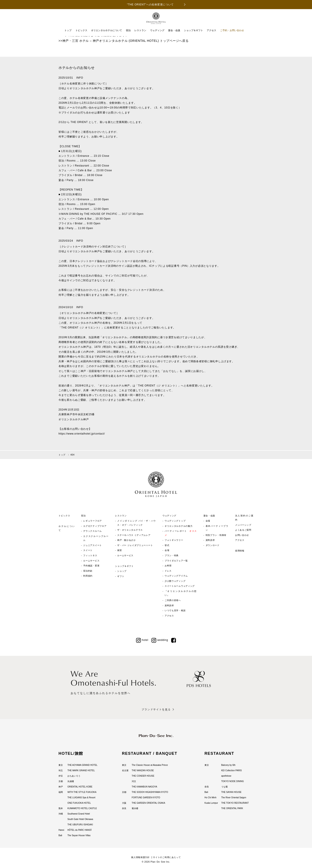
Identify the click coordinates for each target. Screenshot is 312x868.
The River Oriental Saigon (234, 798)
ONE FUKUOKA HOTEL (79, 803)
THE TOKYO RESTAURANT (235, 803)
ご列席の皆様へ (173, 600)
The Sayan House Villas (79, 835)
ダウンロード (213, 545)
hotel (142, 640)
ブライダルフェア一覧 (176, 561)
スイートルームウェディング (180, 586)
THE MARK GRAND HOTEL (81, 770)
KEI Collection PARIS (232, 770)
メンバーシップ (243, 525)
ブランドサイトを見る (156, 709)
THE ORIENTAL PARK (232, 808)
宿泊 (128, 30)
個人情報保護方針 (140, 857)
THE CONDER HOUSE (143, 776)
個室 (119, 550)
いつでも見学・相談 (175, 610)
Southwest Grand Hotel (79, 814)
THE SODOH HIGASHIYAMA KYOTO (150, 792)
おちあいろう (74, 776)
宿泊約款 (88, 571)
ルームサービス (91, 561)
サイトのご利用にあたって (167, 857)
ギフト (121, 576)
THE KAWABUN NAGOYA (144, 787)
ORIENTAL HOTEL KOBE (80, 787)
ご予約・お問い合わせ (232, 30)
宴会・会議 (174, 30)
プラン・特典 (172, 555)
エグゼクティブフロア (95, 526)
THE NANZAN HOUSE (143, 770)
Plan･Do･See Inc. (160, 862)
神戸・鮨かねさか (127, 540)
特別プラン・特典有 (216, 535)
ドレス (168, 571)
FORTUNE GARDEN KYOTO (146, 798)
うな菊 (224, 787)
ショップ (122, 571)
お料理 (168, 566)
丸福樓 (71, 781)
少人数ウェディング (175, 581)
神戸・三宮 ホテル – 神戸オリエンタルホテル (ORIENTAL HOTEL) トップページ (121, 41)
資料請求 (169, 605)
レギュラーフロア (93, 521)
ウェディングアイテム (176, 576)
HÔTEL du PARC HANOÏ (79, 830)
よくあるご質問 (243, 530)
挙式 (167, 545)
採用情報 (240, 551)
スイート (88, 550)
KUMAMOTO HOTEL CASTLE (82, 808)
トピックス (81, 30)
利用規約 (88, 576)
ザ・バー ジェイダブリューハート (135, 545)
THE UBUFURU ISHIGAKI (80, 825)
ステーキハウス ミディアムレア (134, 535)
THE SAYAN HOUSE (231, 792)
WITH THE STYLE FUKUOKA (82, 792)
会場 (167, 550)
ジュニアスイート (93, 545)
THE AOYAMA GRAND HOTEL (82, 765)
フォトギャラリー (174, 540)
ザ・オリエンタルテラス (130, 530)
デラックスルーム (93, 531)
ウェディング (157, 30)
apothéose (226, 776)
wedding (160, 640)
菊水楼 (135, 808)
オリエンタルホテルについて (106, 30)
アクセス (211, 30)
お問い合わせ (242, 535)
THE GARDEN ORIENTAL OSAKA (148, 803)
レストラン (140, 30)
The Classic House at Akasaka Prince (150, 765)
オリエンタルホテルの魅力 (179, 526)
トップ (68, 30)
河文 (134, 781)
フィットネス (90, 555)
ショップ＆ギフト (193, 30)
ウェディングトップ (175, 521)
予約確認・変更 (91, 566)
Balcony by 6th (228, 765)
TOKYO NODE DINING (232, 781)
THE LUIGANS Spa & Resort (81, 798)
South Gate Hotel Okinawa (80, 819)
